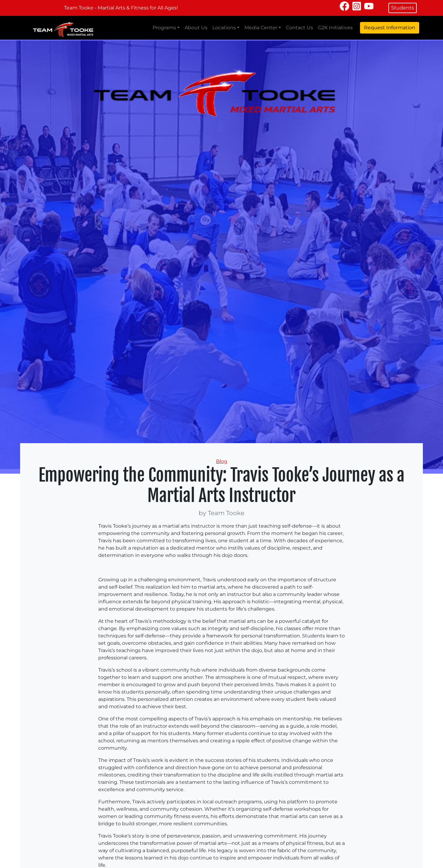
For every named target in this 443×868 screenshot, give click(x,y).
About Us (196, 28)
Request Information (390, 28)
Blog (222, 461)
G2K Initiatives (335, 28)
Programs (164, 28)
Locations (224, 28)
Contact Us (299, 28)
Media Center (261, 28)
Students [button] (403, 8)
